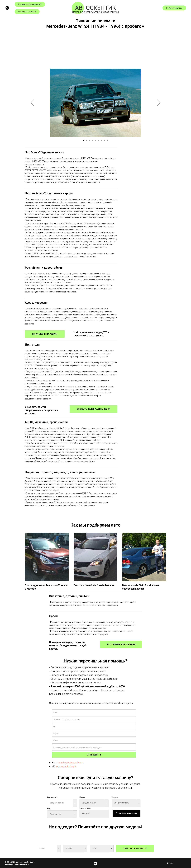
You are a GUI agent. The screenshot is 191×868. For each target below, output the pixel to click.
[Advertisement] (95, 48)
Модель (115, 797)
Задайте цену (85, 808)
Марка (82, 797)
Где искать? (52, 797)
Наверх (171, 863)
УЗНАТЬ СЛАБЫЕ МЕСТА (135, 848)
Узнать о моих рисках (127, 813)
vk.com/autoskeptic (66, 766)
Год (49, 809)
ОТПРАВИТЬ (94, 755)
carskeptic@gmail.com (71, 763)
